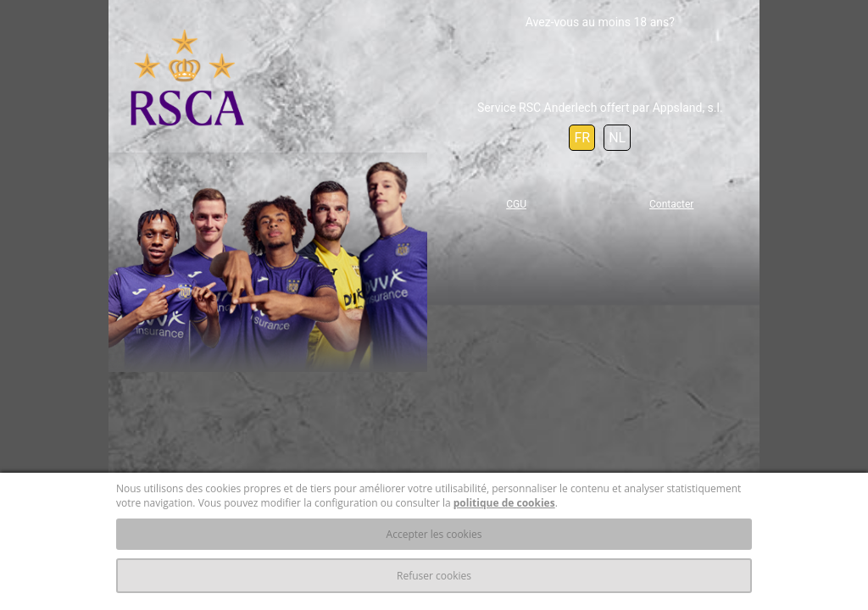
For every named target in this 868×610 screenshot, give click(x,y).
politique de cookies (504, 503)
